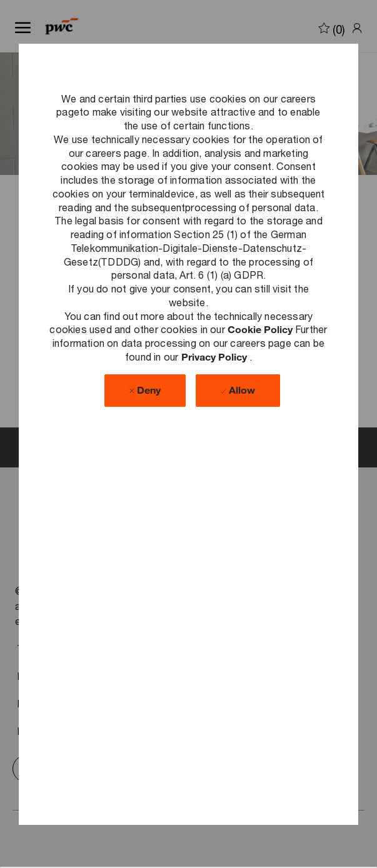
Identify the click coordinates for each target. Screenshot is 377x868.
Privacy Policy (215, 357)
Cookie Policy (261, 329)
